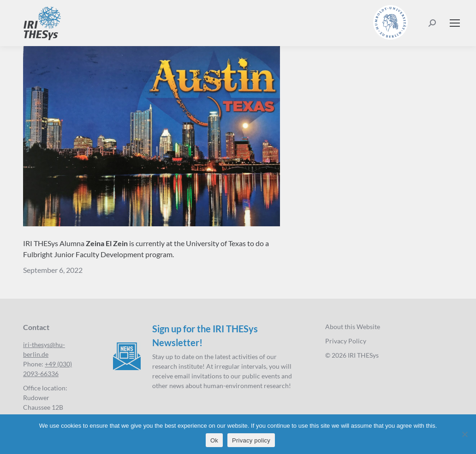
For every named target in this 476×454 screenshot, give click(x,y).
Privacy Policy (346, 341)
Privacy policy (251, 440)
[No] (464, 434)
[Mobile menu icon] (455, 23)
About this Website (353, 327)
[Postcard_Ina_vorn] (152, 136)
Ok (214, 440)
